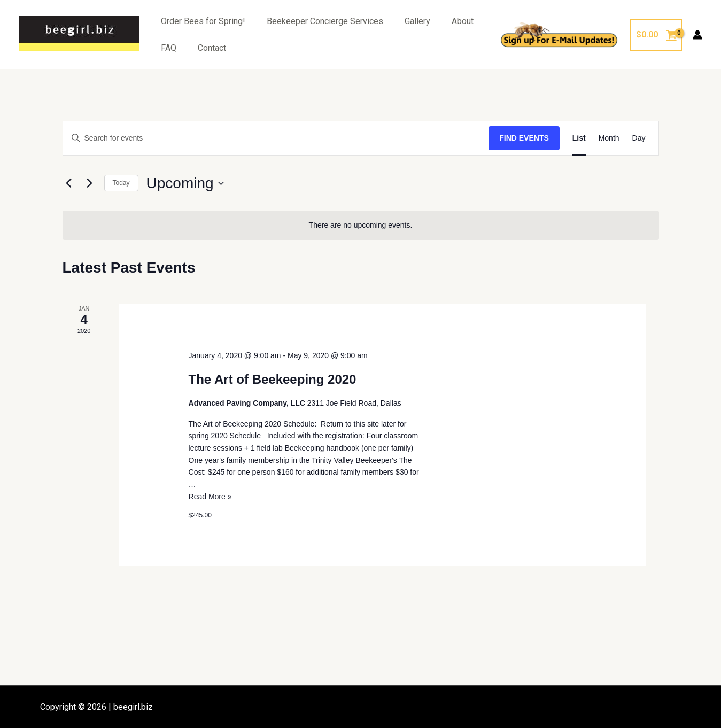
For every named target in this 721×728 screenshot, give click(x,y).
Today (121, 183)
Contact (212, 48)
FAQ (169, 48)
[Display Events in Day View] (639, 138)
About (463, 21)
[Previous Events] (69, 183)
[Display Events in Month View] (609, 138)
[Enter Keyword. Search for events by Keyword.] (276, 138)
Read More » (210, 497)
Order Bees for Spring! (203, 21)
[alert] (361, 225)
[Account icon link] (697, 35)
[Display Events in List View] (579, 138)
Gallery (417, 21)
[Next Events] (90, 183)
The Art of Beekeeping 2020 (273, 379)
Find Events (524, 138)
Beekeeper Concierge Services (325, 21)
